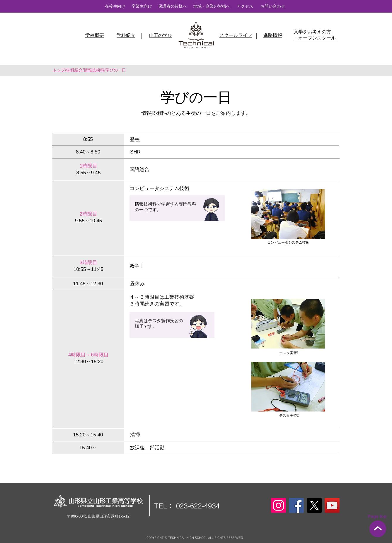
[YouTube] (332, 505)
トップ (59, 70)
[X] (314, 505)
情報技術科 (94, 70)
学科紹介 (74, 70)
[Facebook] (296, 505)
